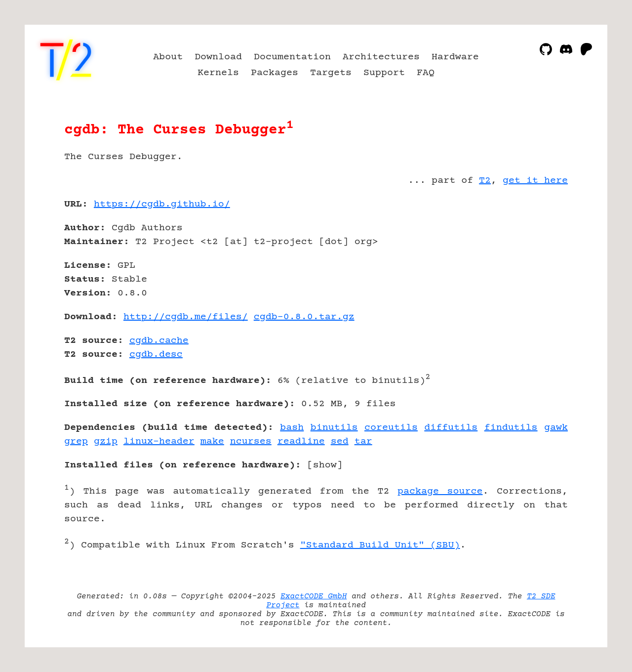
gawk (556, 428)
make (212, 441)
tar (363, 441)
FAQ (426, 73)
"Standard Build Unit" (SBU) (380, 545)
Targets (331, 73)
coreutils (391, 428)
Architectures (381, 57)
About (168, 57)
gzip (106, 441)
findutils (511, 428)
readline (301, 441)
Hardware (455, 57)
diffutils (451, 428)
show (325, 465)
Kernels (218, 73)
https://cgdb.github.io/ (162, 204)
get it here (535, 181)
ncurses (251, 441)
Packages (275, 73)
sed (340, 441)
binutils (334, 428)
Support (384, 73)
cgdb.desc (156, 355)
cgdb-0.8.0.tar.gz (304, 317)
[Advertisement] (538, 262)
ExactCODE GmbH (314, 596)
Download (218, 57)
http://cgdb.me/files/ (186, 317)
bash (292, 428)
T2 (485, 181)
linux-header (159, 441)
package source (440, 491)
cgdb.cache (159, 341)
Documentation (292, 57)
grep (76, 441)
